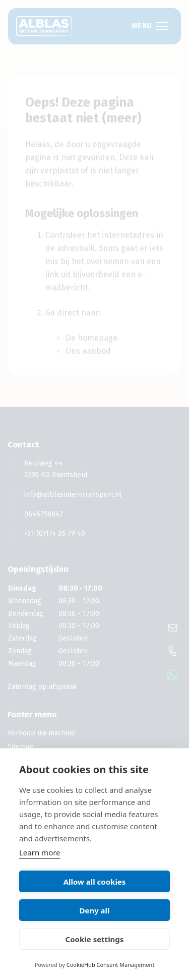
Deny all (94, 910)
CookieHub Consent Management (111, 965)
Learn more (40, 852)
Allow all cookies (95, 882)
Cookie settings (95, 939)
